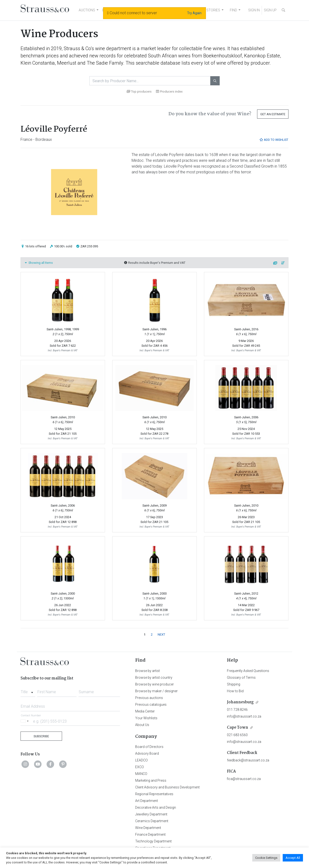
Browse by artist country (154, 678)
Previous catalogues (151, 705)
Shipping (234, 684)
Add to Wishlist (274, 140)
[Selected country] (25, 721)
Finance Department (150, 834)
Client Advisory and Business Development (167, 787)
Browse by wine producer (154, 684)
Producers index (169, 92)
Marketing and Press (151, 780)
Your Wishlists (146, 718)
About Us (142, 725)
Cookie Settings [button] (266, 858)
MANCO (141, 774)
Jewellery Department (151, 814)
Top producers (139, 92)
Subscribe (41, 736)
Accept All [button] (293, 858)
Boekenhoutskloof (223, 56)
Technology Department (153, 841)
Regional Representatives (154, 794)
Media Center (145, 711)
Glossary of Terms (241, 678)
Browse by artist (147, 671)
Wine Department (148, 828)
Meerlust (67, 63)
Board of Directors (149, 747)
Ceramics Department (152, 821)
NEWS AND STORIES (204, 10)
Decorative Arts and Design (156, 807)
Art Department (147, 801)
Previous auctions (149, 698)
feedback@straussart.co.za (248, 760)
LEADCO (141, 760)
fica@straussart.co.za (244, 779)
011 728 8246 (237, 710)
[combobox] (28, 691)
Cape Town (238, 728)
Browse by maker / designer (156, 691)
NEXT (161, 634)
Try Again (194, 13)
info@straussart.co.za (244, 716)
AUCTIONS (87, 10)
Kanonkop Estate (262, 56)
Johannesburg (240, 702)
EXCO (140, 767)
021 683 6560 (237, 735)
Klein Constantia (38, 63)
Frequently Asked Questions (248, 671)
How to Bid (235, 691)
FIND (233, 10)
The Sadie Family (105, 63)
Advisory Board (147, 753)
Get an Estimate (273, 114)
